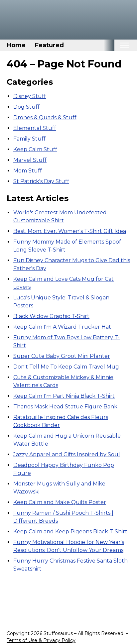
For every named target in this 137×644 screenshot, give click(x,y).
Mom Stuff (28, 171)
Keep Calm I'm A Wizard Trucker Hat (62, 327)
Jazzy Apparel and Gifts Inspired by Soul (67, 454)
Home (16, 45)
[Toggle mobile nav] (125, 45)
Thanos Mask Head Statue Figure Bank (65, 407)
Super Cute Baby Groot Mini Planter (62, 356)
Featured (49, 45)
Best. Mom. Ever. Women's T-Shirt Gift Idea (70, 231)
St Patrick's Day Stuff (41, 181)
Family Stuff (29, 139)
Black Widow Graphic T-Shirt (51, 316)
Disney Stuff (30, 96)
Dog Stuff (26, 107)
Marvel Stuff (30, 160)
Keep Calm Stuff (35, 149)
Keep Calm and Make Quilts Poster (60, 502)
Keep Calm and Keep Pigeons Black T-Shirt (70, 532)
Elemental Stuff (35, 128)
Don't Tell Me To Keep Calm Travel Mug (66, 367)
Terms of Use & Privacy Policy (41, 640)
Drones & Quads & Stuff (45, 117)
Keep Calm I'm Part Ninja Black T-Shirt (64, 396)
